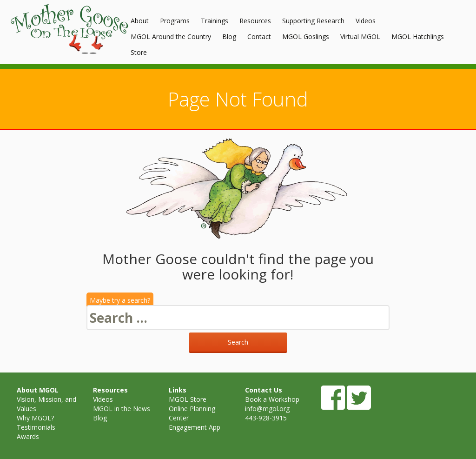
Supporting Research (313, 21)
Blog (229, 37)
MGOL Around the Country (171, 37)
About (140, 21)
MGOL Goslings (306, 37)
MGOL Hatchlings (418, 37)
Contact (259, 37)
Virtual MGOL (360, 37)
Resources (255, 21)
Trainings (215, 21)
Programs (175, 21)
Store (139, 52)
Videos (366, 21)
